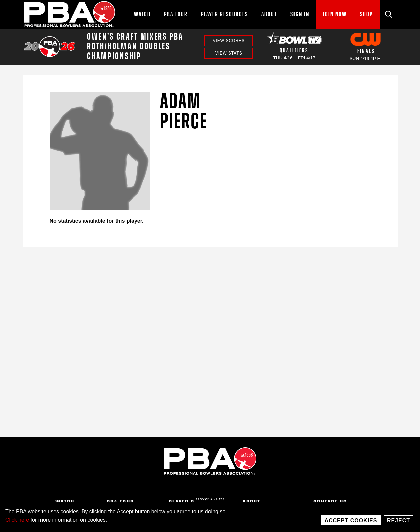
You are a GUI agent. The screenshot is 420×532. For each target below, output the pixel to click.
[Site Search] (389, 14)
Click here (17, 520)
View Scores (229, 41)
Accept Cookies (351, 520)
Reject (398, 520)
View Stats (229, 53)
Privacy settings (210, 499)
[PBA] (70, 14)
